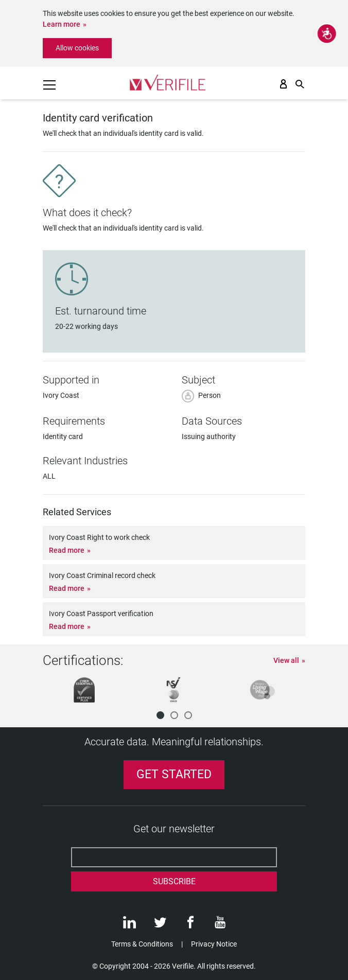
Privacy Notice (214, 944)
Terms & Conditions (142, 944)
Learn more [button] (62, 24)
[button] (160, 715)
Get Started (174, 774)
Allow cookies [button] (77, 48)
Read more (67, 550)
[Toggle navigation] (49, 85)
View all (286, 660)
